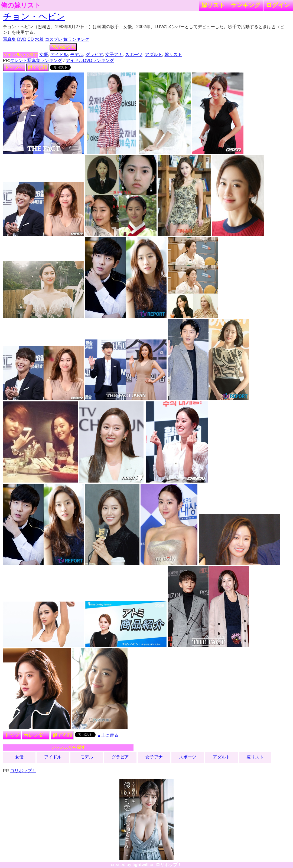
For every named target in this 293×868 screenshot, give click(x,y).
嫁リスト (213, 5)
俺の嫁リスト (21, 5)
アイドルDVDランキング (90, 60)
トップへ (14, 67)
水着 (39, 39)
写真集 (9, 39)
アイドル (59, 55)
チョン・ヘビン (34, 16)
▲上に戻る (108, 735)
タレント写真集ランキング (36, 60)
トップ (12, 735)
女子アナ (114, 55)
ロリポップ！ (23, 771)
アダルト (154, 55)
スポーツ (134, 55)
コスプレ (54, 39)
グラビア (94, 55)
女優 (44, 55)
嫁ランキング (76, 39)
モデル (77, 55)
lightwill (141, 865)
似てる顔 (37, 67)
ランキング (246, 5)
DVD (22, 39)
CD (31, 39)
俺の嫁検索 (63, 47)
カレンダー (36, 735)
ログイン (278, 5)
